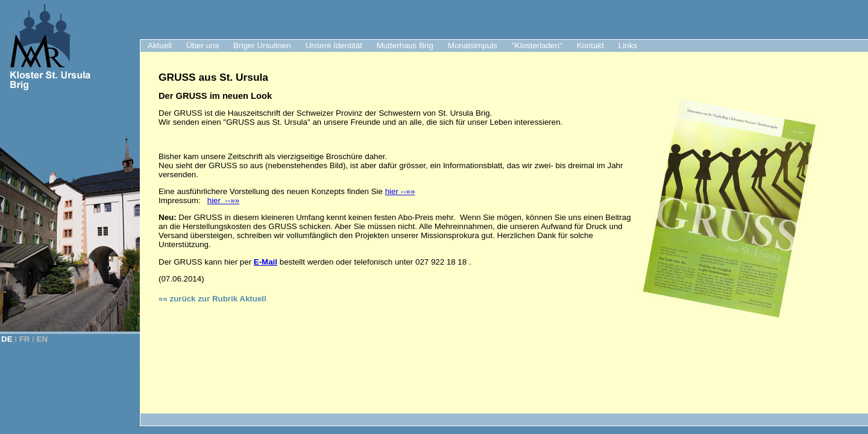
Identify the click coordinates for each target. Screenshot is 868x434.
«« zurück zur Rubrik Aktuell (212, 299)
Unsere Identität (334, 46)
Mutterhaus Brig (405, 46)
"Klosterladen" (537, 46)
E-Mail (266, 262)
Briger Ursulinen (262, 46)
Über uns (203, 46)
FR (25, 339)
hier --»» (400, 191)
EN (42, 339)
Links (628, 46)
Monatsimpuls (473, 46)
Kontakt (590, 46)
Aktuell (160, 46)
